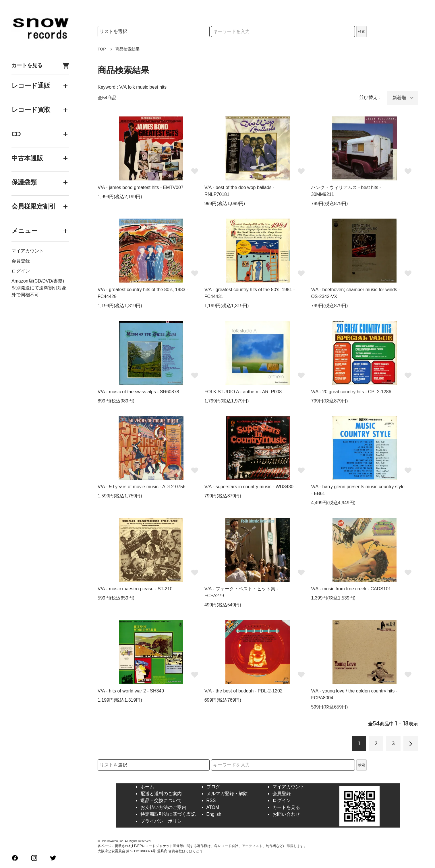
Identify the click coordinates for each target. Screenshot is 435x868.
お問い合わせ (286, 814)
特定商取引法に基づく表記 (168, 814)
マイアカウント (28, 251)
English (214, 814)
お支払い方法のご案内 (163, 807)
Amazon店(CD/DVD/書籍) (38, 281)
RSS (211, 800)
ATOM (213, 807)
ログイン (21, 271)
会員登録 (21, 261)
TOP (102, 49)
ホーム (147, 787)
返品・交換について (161, 800)
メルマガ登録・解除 (227, 794)
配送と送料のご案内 (161, 794)
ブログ (213, 787)
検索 (361, 32)
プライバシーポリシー (163, 821)
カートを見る (40, 65)
